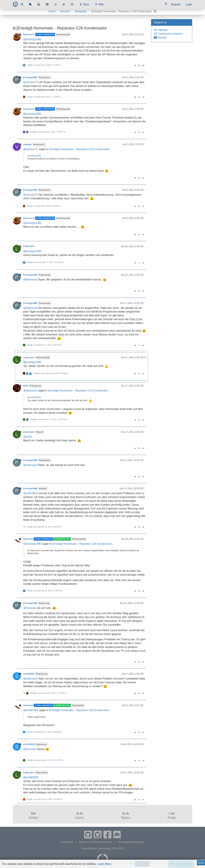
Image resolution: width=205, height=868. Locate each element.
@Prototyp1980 (63, 35)
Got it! (201, 863)
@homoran (30, 608)
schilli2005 (29, 674)
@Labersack (45, 275)
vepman (27, 144)
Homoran (28, 539)
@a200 (40, 432)
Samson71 (29, 34)
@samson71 (31, 82)
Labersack (29, 246)
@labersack (30, 279)
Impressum (67, 842)
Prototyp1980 (30, 77)
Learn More (104, 864)
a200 (26, 386)
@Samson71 (45, 78)
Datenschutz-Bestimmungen (96, 842)
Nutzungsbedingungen (131, 842)
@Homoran (44, 603)
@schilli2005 (78, 706)
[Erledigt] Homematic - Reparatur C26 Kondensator (79, 149)
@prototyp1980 (32, 39)
